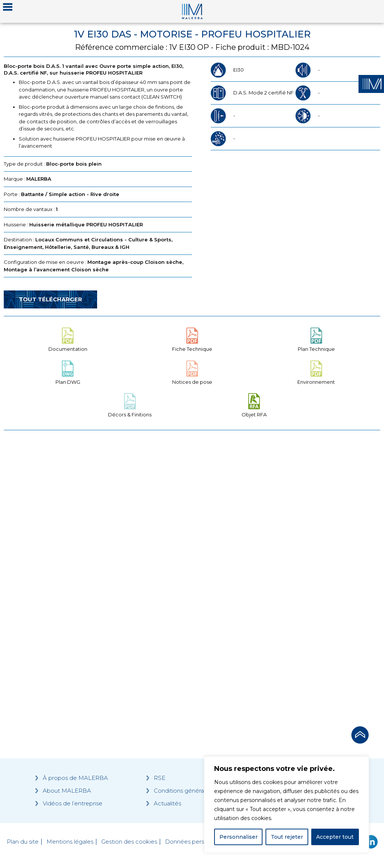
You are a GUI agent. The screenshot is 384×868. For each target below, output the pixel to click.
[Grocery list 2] (288, 576)
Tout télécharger (50, 299)
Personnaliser (238, 837)
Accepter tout (335, 837)
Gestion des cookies (129, 842)
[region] (286, 805)
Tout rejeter (287, 837)
